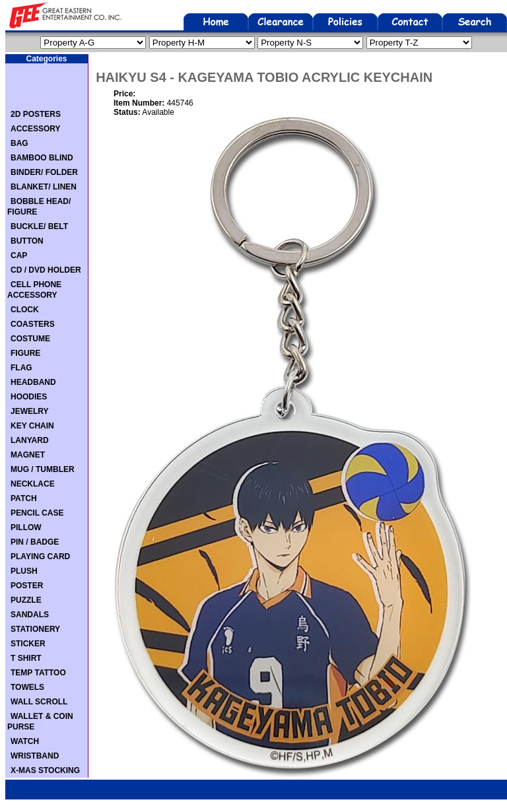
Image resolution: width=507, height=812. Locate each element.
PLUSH (24, 571)
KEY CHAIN (32, 426)
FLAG (21, 368)
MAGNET (28, 455)
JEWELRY (30, 411)
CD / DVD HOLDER (46, 270)
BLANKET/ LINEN (44, 187)
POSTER (27, 586)
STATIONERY (35, 629)
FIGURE (25, 353)
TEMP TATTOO (38, 673)
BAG (19, 143)
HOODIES (29, 397)
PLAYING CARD (40, 557)
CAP (19, 255)
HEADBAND (33, 382)
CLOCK (25, 310)
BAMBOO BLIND (42, 158)
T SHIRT (26, 658)
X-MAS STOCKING (45, 770)
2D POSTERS (36, 114)
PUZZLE (26, 600)
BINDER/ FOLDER (44, 172)
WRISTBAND (35, 756)
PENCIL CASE (37, 513)
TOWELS (27, 687)
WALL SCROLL (39, 702)
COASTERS (33, 324)
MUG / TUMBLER (43, 469)
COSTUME (30, 339)
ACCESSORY (36, 129)
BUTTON (27, 241)
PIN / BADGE (35, 542)
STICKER (28, 644)
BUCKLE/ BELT (39, 226)
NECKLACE (33, 484)
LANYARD (30, 440)
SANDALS (30, 615)
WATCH (25, 741)
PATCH (24, 498)
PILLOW (26, 527)
